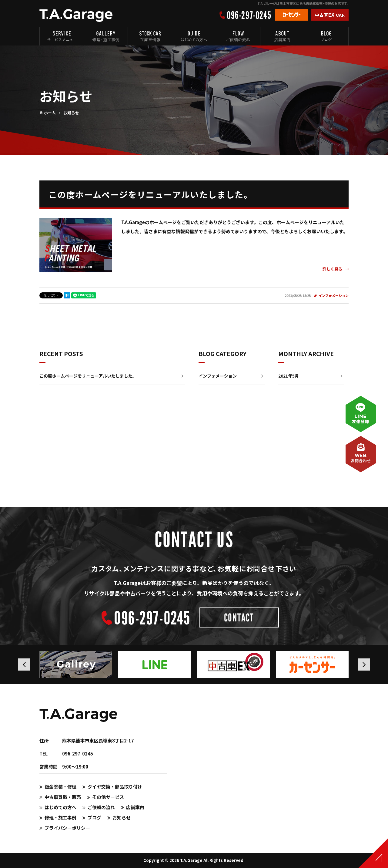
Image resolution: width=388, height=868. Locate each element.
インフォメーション (334, 295)
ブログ (94, 818)
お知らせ (122, 818)
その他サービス (108, 797)
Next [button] (364, 664)
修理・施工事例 (60, 818)
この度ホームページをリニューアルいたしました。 (151, 194)
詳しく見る (336, 269)
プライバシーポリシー (67, 828)
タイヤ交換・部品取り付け (115, 787)
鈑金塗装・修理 (60, 787)
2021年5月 (289, 376)
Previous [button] (24, 664)
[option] (77, 664)
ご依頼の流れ (101, 807)
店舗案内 (135, 807)
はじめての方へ (60, 807)
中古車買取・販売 (63, 797)
